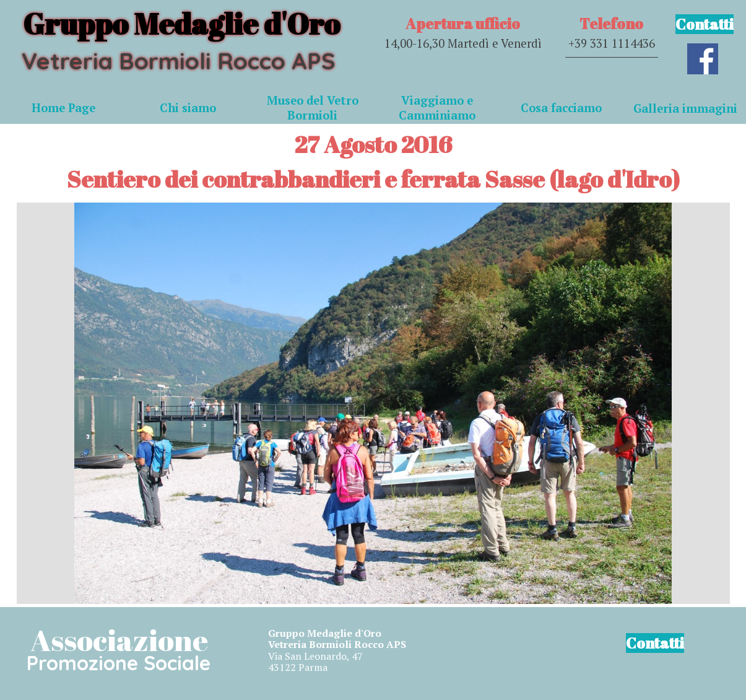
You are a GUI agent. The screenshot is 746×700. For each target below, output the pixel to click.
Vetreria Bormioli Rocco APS (178, 61)
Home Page (63, 108)
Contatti (705, 24)
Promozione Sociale (119, 663)
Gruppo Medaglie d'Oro (181, 23)
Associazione (119, 640)
